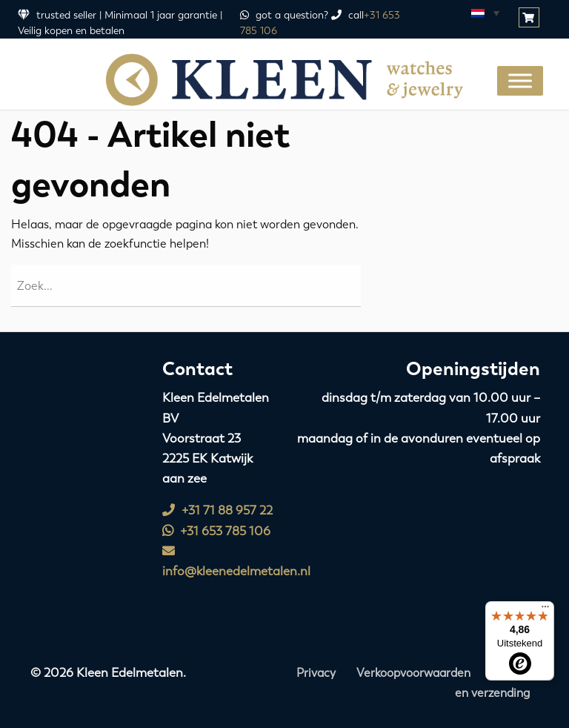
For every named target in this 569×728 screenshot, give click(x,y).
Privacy (316, 673)
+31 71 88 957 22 (217, 510)
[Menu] (545, 610)
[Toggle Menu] (520, 80)
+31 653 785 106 (216, 531)
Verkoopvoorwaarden (413, 673)
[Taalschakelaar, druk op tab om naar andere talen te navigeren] (485, 13)
